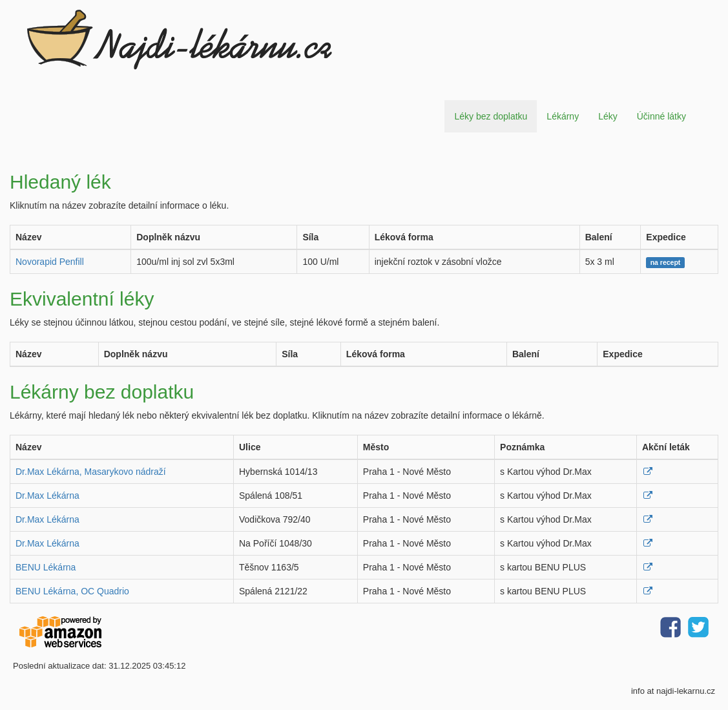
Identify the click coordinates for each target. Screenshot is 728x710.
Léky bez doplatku (491, 116)
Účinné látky (661, 116)
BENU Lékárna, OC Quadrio (72, 591)
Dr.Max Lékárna (47, 496)
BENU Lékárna (46, 567)
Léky (608, 116)
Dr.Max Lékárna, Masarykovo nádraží (91, 472)
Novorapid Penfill (50, 262)
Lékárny (563, 116)
